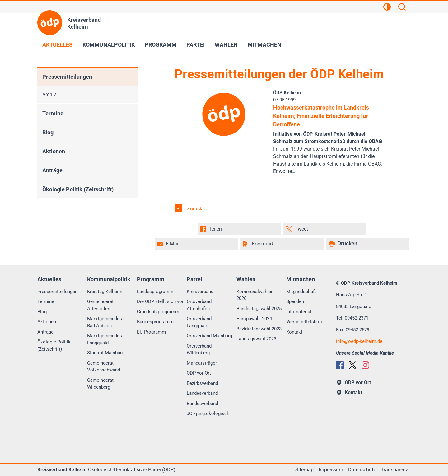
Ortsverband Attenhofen (199, 305)
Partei (196, 45)
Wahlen (226, 45)
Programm (161, 45)
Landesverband (202, 393)
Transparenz (394, 470)
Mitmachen (264, 45)
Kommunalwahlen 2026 (255, 295)
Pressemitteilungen (67, 77)
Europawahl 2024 (254, 319)
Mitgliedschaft (301, 292)
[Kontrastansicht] (387, 8)
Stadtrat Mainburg (106, 353)
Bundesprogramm (155, 322)
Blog (48, 132)
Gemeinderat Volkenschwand (104, 367)
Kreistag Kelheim (105, 292)
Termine (53, 113)
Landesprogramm (155, 292)
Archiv (49, 94)
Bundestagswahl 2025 (259, 309)
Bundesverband (202, 404)
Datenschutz (362, 470)
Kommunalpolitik (109, 45)
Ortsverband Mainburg (209, 336)
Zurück (194, 209)
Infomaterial (299, 312)
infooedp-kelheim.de (359, 341)
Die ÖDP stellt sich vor (160, 301)
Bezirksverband (202, 383)
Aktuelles (57, 45)
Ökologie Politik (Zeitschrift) (78, 189)
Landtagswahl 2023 (256, 339)
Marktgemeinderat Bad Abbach (106, 322)
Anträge (52, 170)
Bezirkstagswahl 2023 (259, 329)
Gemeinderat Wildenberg (100, 384)
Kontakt (294, 332)
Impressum (331, 470)
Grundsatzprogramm (158, 312)
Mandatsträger (202, 363)
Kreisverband (200, 292)
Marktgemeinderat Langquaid (106, 339)
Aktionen (54, 151)
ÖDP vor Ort (199, 373)
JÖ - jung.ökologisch (208, 413)
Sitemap (304, 470)
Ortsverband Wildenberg (199, 350)
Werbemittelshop (304, 322)
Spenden (295, 301)
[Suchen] (402, 8)
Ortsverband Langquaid (199, 322)
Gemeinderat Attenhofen (100, 305)
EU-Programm (151, 332)
